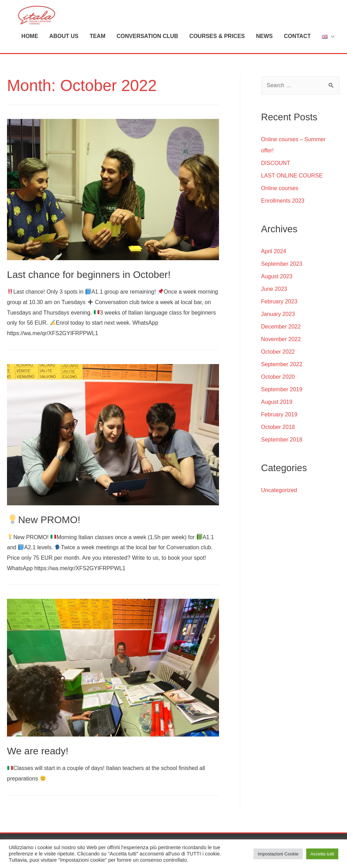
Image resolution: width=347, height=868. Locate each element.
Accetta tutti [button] (322, 854)
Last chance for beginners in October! (86, 270)
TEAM (97, 32)
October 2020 (278, 373)
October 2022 (278, 348)
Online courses (280, 184)
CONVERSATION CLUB (147, 32)
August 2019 (277, 398)
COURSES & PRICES (217, 32)
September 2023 (282, 260)
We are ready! (37, 746)
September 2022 (282, 360)
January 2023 (278, 310)
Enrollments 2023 (283, 197)
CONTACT (297, 32)
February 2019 (279, 410)
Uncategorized (279, 486)
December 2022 (281, 322)
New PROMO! (43, 515)
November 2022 (281, 335)
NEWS (264, 32)
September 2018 (282, 435)
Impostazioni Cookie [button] (278, 854)
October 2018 (278, 423)
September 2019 (282, 385)
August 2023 (277, 272)
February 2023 (279, 297)
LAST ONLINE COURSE (292, 171)
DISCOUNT (276, 159)
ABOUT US (64, 32)
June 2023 (274, 285)
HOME (30, 32)
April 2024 (274, 247)
